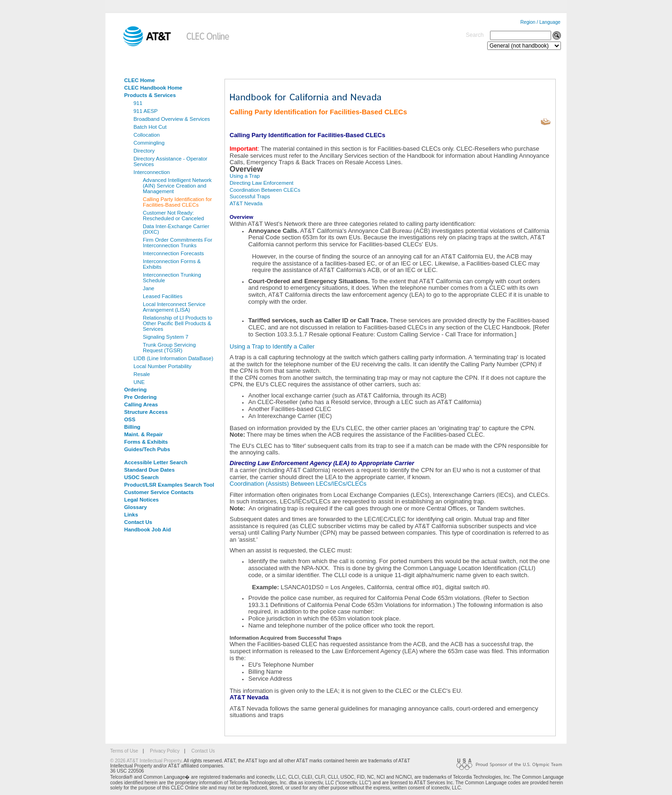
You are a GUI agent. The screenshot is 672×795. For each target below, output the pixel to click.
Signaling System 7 (166, 337)
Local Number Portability (162, 366)
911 (138, 103)
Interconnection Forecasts (173, 253)
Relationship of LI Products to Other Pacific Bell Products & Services (178, 323)
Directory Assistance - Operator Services (170, 161)
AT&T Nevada (246, 203)
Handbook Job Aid (147, 530)
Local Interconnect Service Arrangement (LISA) (174, 307)
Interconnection (152, 172)
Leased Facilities (163, 296)
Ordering (135, 390)
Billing (132, 427)
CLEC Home (140, 80)
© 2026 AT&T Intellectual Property (146, 761)
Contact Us (138, 522)
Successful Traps (250, 196)
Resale (142, 374)
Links (131, 515)
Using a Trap (245, 176)
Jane (149, 288)
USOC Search (141, 477)
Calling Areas (141, 404)
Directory (144, 151)
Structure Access (146, 412)
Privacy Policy (164, 751)
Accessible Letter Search (156, 462)
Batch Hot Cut (150, 127)
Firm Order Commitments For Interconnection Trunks (178, 243)
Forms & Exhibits (146, 442)
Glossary (136, 507)
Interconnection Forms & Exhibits (172, 264)
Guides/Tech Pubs (147, 449)
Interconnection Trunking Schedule (172, 278)
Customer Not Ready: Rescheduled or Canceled (173, 216)
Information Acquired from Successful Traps (286, 638)
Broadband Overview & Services (172, 119)
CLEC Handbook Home (153, 88)
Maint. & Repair (143, 434)
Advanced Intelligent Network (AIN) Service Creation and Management (177, 186)
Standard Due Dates (149, 470)
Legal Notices (141, 500)
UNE (139, 382)
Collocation (147, 135)
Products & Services (150, 95)
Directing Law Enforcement (262, 183)
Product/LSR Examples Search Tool (169, 485)
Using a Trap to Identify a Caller (272, 346)
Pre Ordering (140, 397)
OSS (130, 419)
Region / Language (540, 22)
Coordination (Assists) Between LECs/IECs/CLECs (298, 484)
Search (475, 35)
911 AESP (146, 111)
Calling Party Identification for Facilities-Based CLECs (177, 202)
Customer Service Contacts (159, 492)
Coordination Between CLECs (265, 190)
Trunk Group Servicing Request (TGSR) (169, 348)
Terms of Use (124, 751)
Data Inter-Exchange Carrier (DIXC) (176, 229)
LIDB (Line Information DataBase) (173, 358)
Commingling (149, 143)
